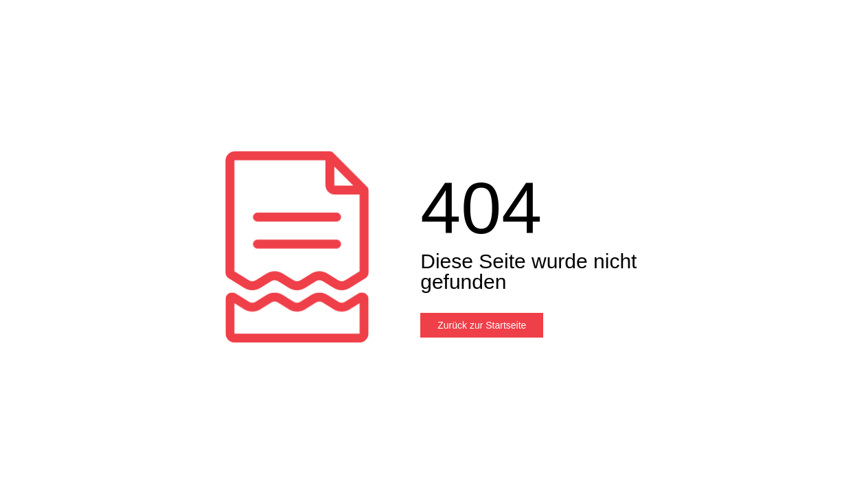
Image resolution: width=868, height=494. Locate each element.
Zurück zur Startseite (482, 325)
